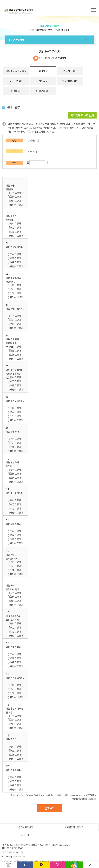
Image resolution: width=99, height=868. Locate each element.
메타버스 (74, 865)
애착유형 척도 (43, 91)
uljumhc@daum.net (21, 856)
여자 (39, 140)
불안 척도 (43, 71)
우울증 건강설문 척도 (16, 71)
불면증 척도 (16, 91)
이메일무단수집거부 (74, 827)
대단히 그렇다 (15, 205)
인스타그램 (58, 865)
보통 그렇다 (14, 201)
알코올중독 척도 (70, 81)
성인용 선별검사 (59, 58)
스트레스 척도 (70, 71)
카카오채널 (41, 865)
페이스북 (25, 865)
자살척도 (43, 81)
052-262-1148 (15, 848)
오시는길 (25, 835)
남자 (32, 140)
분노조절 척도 (16, 81)
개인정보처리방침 (25, 827)
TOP (91, 865)
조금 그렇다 (14, 197)
